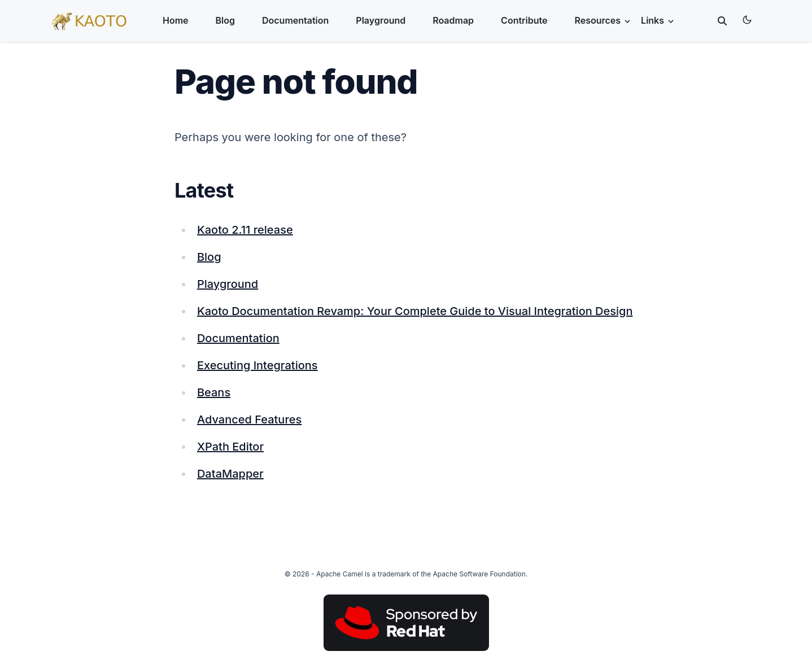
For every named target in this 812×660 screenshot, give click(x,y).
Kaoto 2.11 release (245, 230)
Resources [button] (603, 20)
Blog (225, 20)
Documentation (295, 20)
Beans (214, 392)
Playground (381, 20)
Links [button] (658, 20)
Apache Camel (340, 574)
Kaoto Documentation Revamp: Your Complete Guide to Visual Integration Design (415, 311)
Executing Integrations (257, 365)
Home (176, 20)
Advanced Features (249, 419)
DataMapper (230, 474)
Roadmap (453, 20)
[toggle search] (722, 21)
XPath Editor (230, 447)
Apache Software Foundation (479, 574)
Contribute (524, 20)
